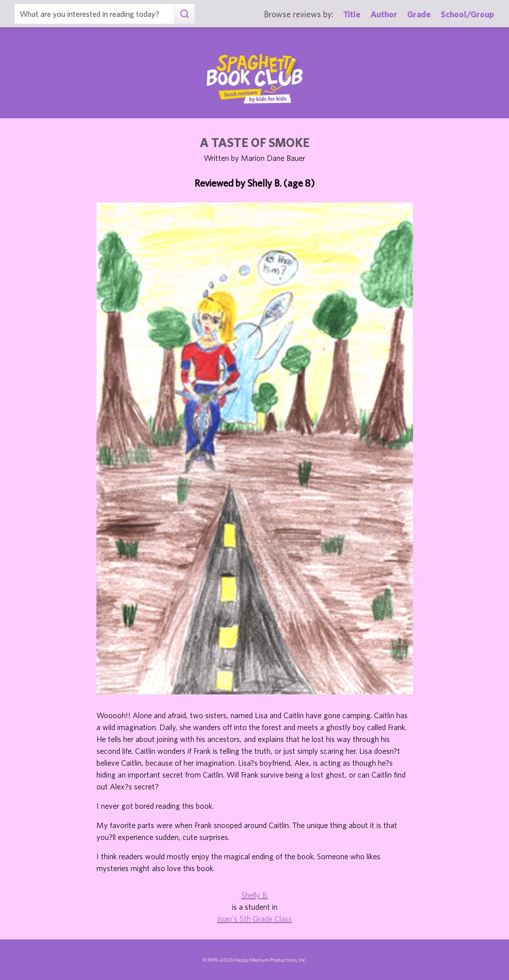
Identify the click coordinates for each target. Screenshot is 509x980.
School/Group (467, 14)
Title (352, 14)
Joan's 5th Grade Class (254, 919)
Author (384, 14)
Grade (419, 14)
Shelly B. (255, 895)
